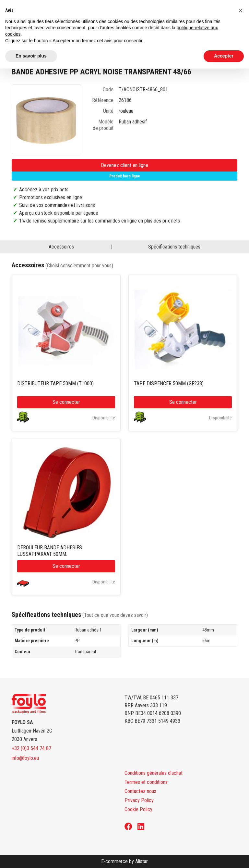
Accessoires (61, 247)
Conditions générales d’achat (154, 773)
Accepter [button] (224, 56)
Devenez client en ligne (124, 165)
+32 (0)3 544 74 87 (31, 748)
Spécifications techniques (174, 247)
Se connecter (66, 402)
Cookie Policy (138, 809)
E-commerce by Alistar (124, 861)
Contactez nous (140, 791)
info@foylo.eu (25, 758)
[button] (241, 10)
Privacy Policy (139, 800)
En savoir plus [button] (31, 56)
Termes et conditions (146, 782)
